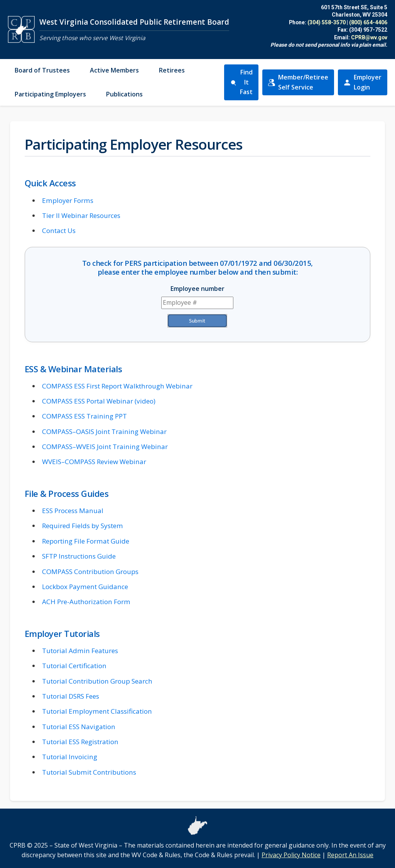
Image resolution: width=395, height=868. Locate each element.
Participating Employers (50, 94)
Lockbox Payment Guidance (85, 587)
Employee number (197, 289)
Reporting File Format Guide (86, 541)
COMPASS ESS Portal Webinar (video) (99, 401)
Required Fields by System (83, 526)
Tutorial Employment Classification (97, 711)
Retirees (172, 70)
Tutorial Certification (74, 666)
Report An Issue (350, 855)
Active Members (114, 70)
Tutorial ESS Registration (80, 742)
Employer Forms (68, 200)
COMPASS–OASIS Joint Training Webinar (104, 431)
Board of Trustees (42, 70)
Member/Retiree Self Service (301, 82)
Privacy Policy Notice (291, 855)
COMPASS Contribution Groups (90, 572)
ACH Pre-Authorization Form (86, 602)
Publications (124, 94)
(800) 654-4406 (368, 22)
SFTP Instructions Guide (79, 556)
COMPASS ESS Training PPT (84, 416)
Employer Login (365, 82)
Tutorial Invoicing (70, 757)
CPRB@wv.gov (369, 37)
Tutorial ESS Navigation (79, 727)
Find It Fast (241, 82)
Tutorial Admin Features (80, 651)
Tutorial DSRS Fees (71, 696)
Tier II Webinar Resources (81, 215)
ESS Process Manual (73, 511)
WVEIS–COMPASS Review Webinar (94, 462)
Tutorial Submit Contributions (89, 772)
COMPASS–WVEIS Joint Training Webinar (105, 447)
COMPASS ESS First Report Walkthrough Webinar (117, 386)
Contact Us (59, 231)
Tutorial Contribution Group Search (97, 681)
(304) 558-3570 (327, 22)
